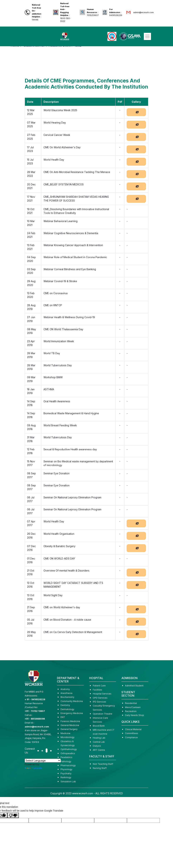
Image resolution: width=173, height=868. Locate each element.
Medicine (65, 733)
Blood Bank (99, 726)
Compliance (131, 737)
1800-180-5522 (65, 12)
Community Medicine (72, 701)
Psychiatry (66, 773)
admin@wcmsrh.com (143, 12)
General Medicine (70, 725)
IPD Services (99, 702)
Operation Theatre (103, 714)
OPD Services (100, 698)
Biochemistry (67, 697)
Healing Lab (99, 738)
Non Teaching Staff (103, 764)
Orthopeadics (68, 753)
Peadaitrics (66, 757)
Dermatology (67, 709)
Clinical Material (133, 729)
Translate (33, 768)
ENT (63, 717)
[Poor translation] (13, 815)
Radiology (66, 777)
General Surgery (69, 729)
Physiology (66, 769)
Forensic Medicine (70, 721)
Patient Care (99, 686)
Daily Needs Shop (134, 715)
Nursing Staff (100, 768)
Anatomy (65, 689)
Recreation (131, 711)
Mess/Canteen (133, 707)
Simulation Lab (68, 782)
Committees (132, 733)
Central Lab (99, 742)
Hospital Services (102, 694)
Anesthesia (66, 693)
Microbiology (68, 737)
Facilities (97, 690)
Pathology (66, 761)
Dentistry (65, 705)
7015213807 (93, 12)
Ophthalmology (69, 749)
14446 (37, 12)
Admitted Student (134, 686)
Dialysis (97, 746)
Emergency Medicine (72, 713)
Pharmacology (68, 765)
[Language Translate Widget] (43, 761)
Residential (131, 703)
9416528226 (116, 12)
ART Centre (99, 750)
